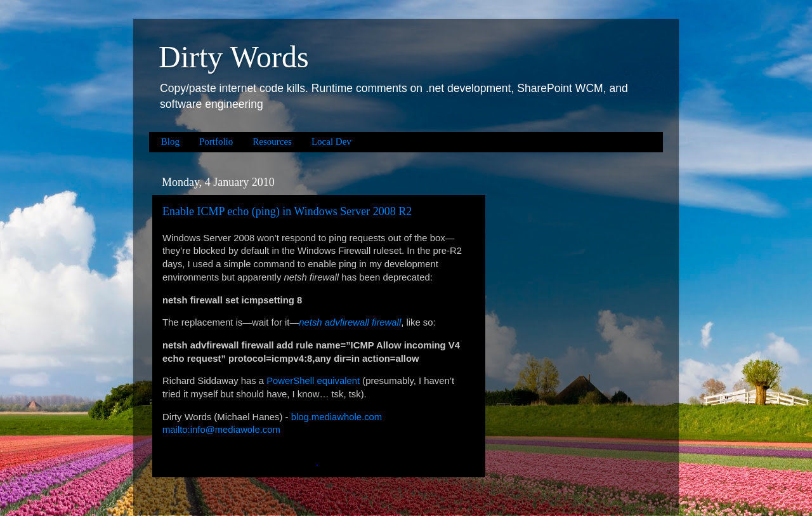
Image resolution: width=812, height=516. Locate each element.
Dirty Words (234, 57)
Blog (170, 142)
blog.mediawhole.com (337, 417)
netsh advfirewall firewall (350, 322)
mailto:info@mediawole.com (221, 430)
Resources (272, 142)
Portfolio (216, 142)
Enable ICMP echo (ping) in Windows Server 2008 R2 (287, 211)
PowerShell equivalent (313, 381)
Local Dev (331, 142)
